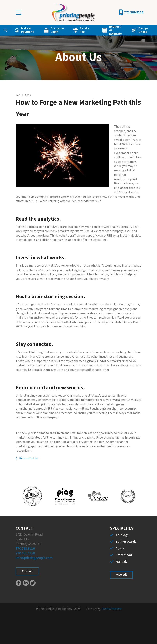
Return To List (28, 458)
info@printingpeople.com (34, 558)
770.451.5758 (25, 553)
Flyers (120, 548)
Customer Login (58, 30)
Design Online (143, 30)
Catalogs (122, 535)
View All (121, 575)
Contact (27, 571)
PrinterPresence (112, 609)
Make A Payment (28, 30)
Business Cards (126, 542)
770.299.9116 (134, 12)
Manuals (121, 562)
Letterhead (124, 555)
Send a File (85, 30)
